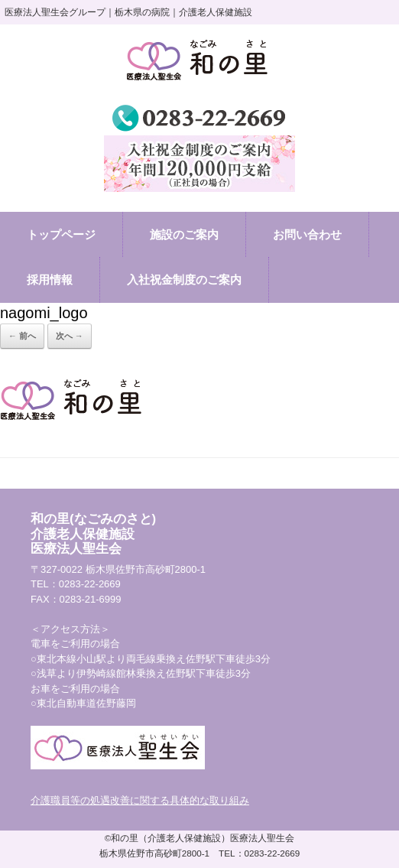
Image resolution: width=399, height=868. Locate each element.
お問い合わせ (307, 234)
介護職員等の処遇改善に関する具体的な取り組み (140, 800)
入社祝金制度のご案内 (184, 280)
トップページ (61, 234)
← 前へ (22, 336)
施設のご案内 (184, 234)
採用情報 (50, 280)
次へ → (70, 336)
